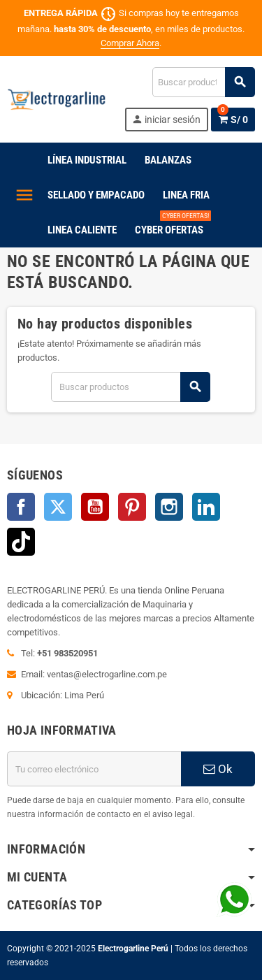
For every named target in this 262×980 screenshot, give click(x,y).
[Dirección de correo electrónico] (94, 769)
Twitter (58, 507)
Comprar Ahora (130, 43)
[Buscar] (203, 82)
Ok (218, 769)
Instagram (169, 507)
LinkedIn (206, 507)
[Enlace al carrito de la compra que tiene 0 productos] (233, 120)
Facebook (21, 507)
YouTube (95, 507)
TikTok (21, 542)
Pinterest (132, 507)
